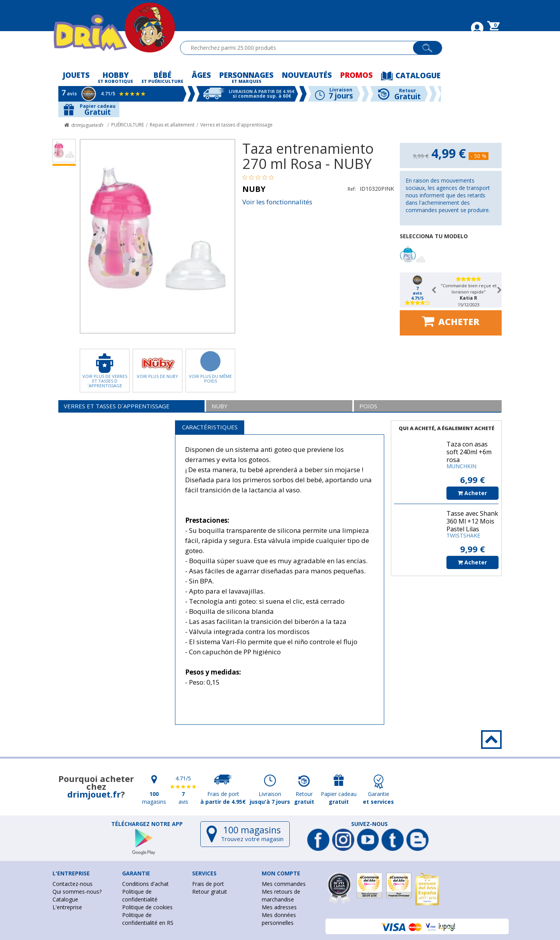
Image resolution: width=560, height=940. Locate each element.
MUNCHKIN (461, 466)
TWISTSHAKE (463, 535)
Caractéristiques (210, 427)
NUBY (254, 189)
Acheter (451, 321)
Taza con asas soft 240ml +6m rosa (469, 452)
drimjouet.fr (94, 794)
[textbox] (300, 48)
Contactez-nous (73, 884)
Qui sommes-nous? (77, 892)
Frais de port (208, 884)
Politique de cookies (147, 907)
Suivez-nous (369, 824)
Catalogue (65, 899)
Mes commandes (284, 884)
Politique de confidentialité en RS (148, 919)
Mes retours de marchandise (281, 895)
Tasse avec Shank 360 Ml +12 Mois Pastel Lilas (472, 521)
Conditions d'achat (145, 884)
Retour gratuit (210, 892)
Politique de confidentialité (140, 895)
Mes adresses (279, 907)
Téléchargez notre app (147, 824)
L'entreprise (67, 907)
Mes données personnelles (279, 919)
